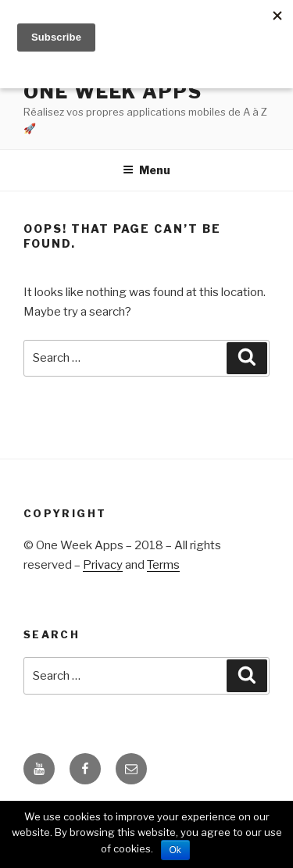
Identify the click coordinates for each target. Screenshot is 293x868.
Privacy (103, 565)
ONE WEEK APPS (113, 92)
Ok (175, 850)
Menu (146, 170)
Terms (163, 565)
